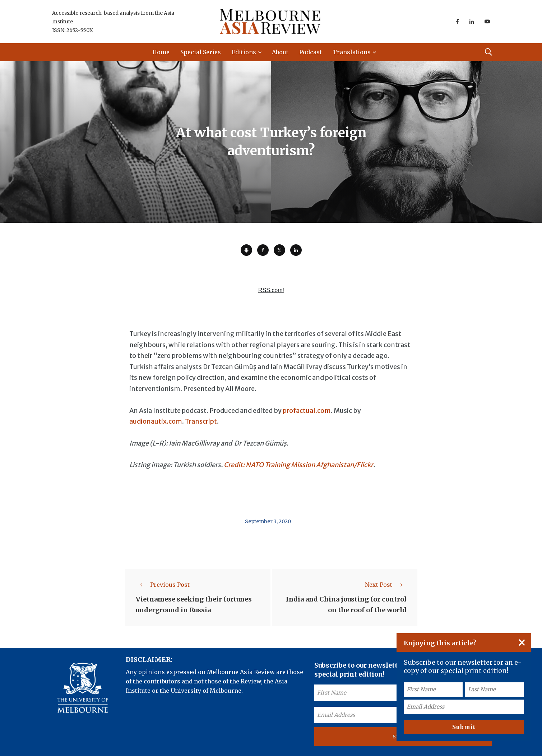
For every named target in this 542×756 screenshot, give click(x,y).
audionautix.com (156, 421)
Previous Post (163, 585)
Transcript (201, 421)
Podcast (311, 52)
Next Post (386, 585)
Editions (244, 52)
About (280, 52)
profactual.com (307, 411)
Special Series (201, 52)
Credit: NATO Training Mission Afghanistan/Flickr (298, 465)
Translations (352, 52)
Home (161, 52)
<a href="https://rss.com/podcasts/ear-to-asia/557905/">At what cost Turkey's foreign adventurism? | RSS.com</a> (271, 294)
